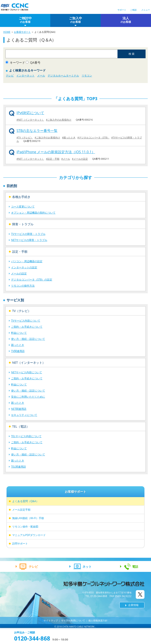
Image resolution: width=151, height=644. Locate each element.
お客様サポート (22, 32)
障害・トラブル (23, 224)
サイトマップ (51, 620)
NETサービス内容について (27, 372)
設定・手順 (20, 251)
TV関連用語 (18, 351)
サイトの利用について (73, 620)
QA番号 (35, 62)
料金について (19, 333)
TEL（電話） (21, 426)
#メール (66, 159)
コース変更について (23, 207)
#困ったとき (69, 137)
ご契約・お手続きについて (27, 327)
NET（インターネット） (29, 363)
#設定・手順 (53, 159)
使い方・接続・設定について (28, 339)
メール (41, 76)
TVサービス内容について (26, 321)
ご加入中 (75, 20)
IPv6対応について (30, 113)
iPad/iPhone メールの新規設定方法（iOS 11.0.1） (56, 152)
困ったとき (18, 345)
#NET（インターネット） (30, 120)
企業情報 (133, 605)
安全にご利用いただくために (28, 397)
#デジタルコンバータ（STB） (93, 137)
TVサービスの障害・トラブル (28, 234)
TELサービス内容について (26, 436)
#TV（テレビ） (25, 137)
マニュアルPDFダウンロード (29, 535)
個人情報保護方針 (98, 620)
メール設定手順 (21, 510)
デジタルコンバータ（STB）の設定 (32, 280)
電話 (135, 567)
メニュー (146, 10)
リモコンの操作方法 (23, 286)
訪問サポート (20, 544)
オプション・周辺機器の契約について (33, 213)
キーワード (17, 62)
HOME (7, 32)
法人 (126, 20)
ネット (87, 567)
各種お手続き (21, 197)
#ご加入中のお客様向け (59, 120)
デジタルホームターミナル (63, 76)
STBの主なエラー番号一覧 (37, 131)
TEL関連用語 (18, 467)
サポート (122, 10)
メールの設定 (19, 273)
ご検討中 (25, 20)
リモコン (87, 76)
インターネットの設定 (24, 267)
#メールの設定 (80, 159)
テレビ (10, 76)
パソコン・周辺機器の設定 (27, 261)
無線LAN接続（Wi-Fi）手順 (28, 518)
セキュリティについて (24, 415)
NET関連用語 (19, 409)
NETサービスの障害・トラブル (29, 240)
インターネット (25, 76)
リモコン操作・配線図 (25, 527)
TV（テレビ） (22, 311)
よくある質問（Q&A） (25, 501)
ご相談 (133, 10)
